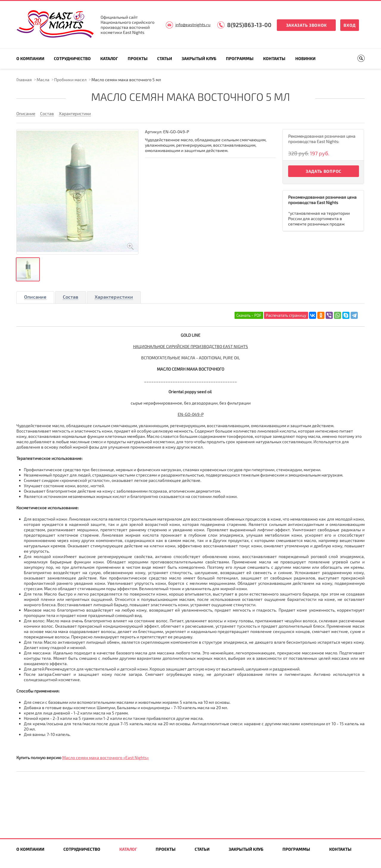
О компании (30, 58)
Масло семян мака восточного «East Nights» (106, 757)
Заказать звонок (307, 25)
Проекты (138, 58)
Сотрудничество (72, 58)
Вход (350, 25)
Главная (24, 80)
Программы (240, 58)
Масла (43, 80)
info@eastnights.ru (193, 25)
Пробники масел (70, 80)
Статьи (165, 58)
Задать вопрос (324, 171)
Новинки (305, 58)
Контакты (274, 58)
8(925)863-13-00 (249, 25)
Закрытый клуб (199, 58)
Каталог (109, 58)
